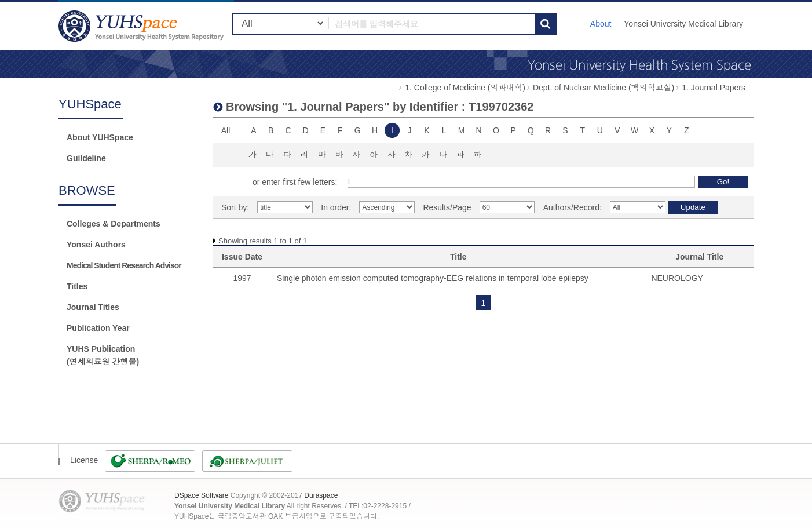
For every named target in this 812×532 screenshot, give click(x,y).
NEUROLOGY (677, 278)
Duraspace (321, 495)
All (226, 130)
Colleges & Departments (114, 224)
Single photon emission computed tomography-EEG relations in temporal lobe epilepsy (433, 278)
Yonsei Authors (96, 245)
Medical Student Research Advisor (124, 265)
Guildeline (86, 158)
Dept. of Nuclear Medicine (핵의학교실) (603, 88)
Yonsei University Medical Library (683, 24)
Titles (77, 286)
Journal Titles (93, 307)
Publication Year (98, 328)
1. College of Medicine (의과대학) (465, 88)
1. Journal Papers (714, 88)
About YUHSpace (100, 137)
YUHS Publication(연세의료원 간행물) (103, 355)
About (601, 24)
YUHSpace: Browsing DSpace (142, 26)
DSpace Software (201, 495)
